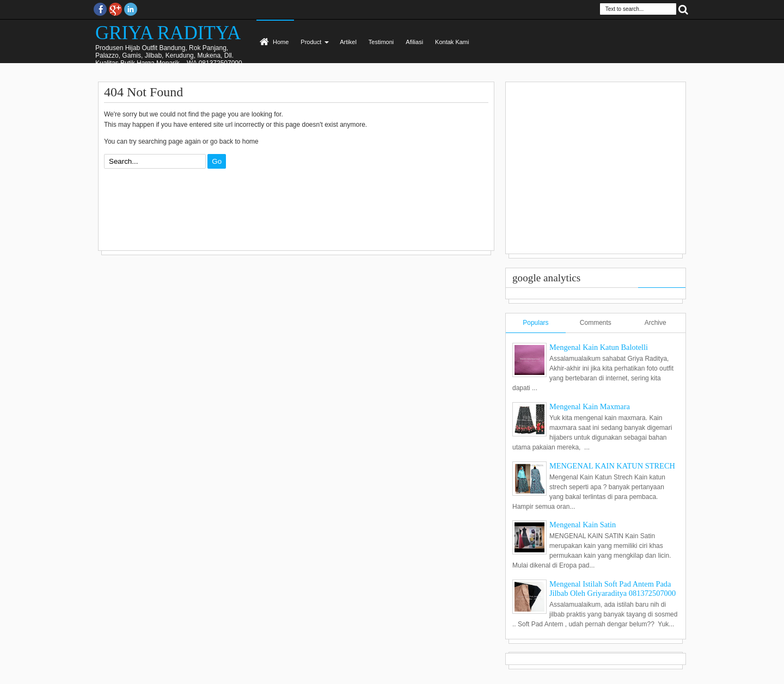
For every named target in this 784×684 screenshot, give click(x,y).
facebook (100, 9)
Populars (535, 323)
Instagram (131, 9)
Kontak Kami (452, 42)
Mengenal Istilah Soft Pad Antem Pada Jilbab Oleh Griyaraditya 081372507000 (612, 589)
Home (281, 42)
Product (311, 42)
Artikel (348, 42)
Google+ (115, 9)
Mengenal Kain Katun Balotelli (599, 347)
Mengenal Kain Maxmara (590, 406)
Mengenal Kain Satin (583, 525)
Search (683, 9)
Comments (596, 323)
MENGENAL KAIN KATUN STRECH (612, 466)
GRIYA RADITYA (168, 33)
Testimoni (381, 42)
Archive (656, 323)
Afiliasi (414, 42)
